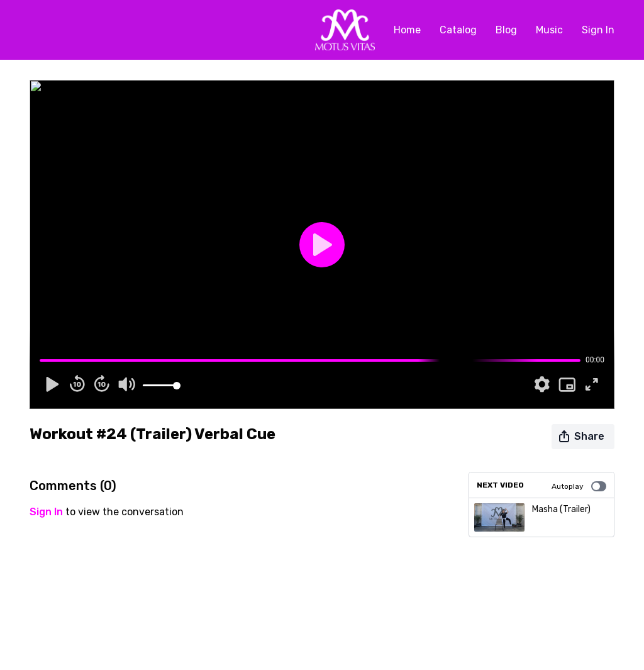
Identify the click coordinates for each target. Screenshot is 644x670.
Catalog (458, 30)
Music (549, 30)
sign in (46, 512)
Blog (506, 30)
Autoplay (579, 486)
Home (407, 30)
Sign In (598, 30)
